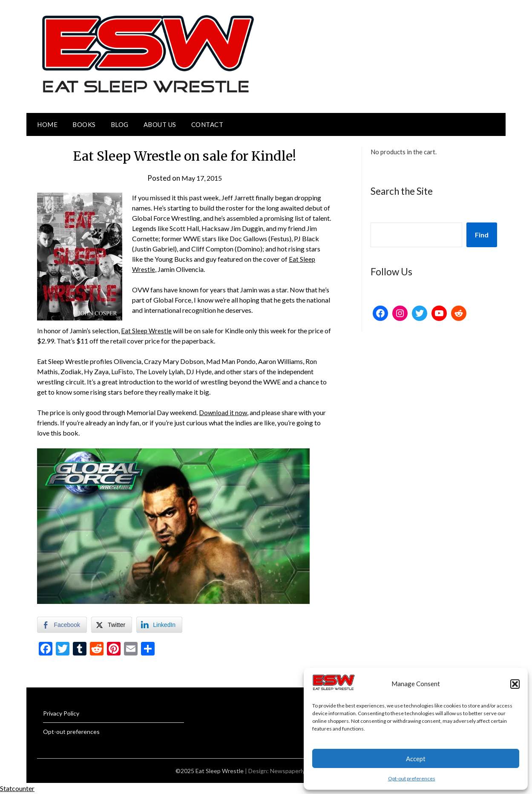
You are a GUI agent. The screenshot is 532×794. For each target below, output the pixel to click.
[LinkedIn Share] (159, 625)
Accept (416, 759)
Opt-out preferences (412, 778)
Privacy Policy (61, 713)
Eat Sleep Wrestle (147, 331)
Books (84, 124)
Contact (207, 124)
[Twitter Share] (112, 625)
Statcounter (17, 788)
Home (47, 124)
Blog (120, 124)
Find (482, 235)
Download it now (224, 412)
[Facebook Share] (62, 625)
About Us (160, 124)
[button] (515, 684)
